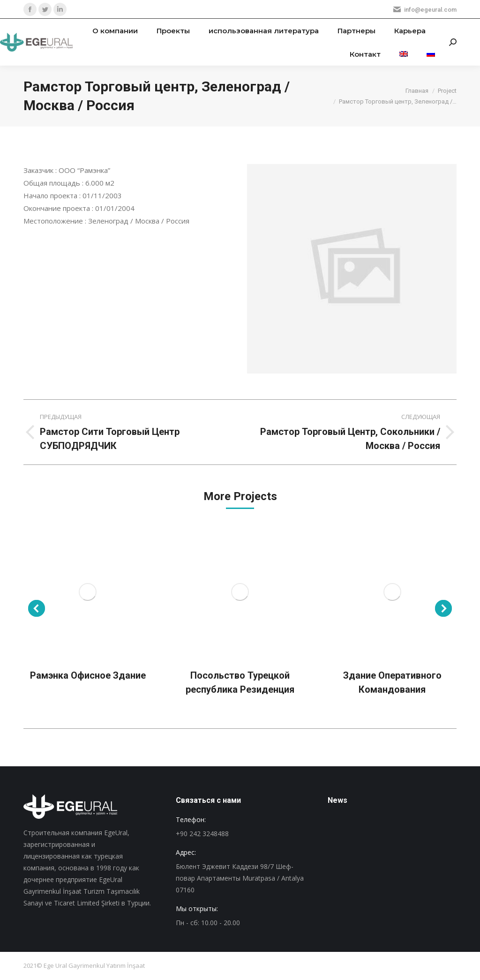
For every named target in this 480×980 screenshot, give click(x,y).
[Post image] (88, 592)
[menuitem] (115, 30)
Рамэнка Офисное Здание (88, 675)
